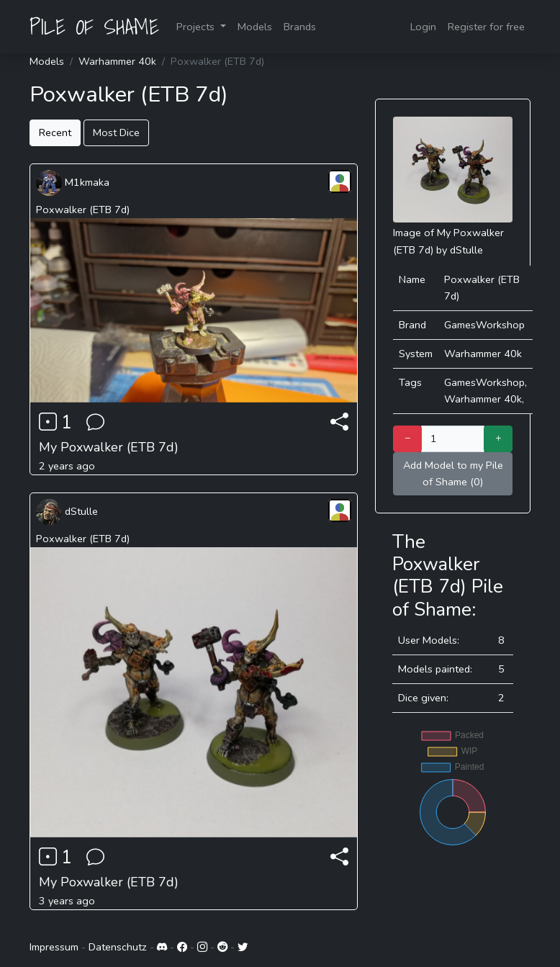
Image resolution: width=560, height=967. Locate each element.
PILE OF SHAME (94, 27)
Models (255, 27)
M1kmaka (73, 182)
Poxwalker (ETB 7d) (83, 210)
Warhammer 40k (117, 61)
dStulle (67, 511)
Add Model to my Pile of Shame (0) (453, 473)
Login (423, 27)
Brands (300, 27)
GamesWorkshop (484, 325)
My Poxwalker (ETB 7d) (109, 447)
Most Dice (116, 132)
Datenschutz (118, 947)
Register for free (486, 27)
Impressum (54, 947)
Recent (55, 132)
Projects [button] (197, 27)
